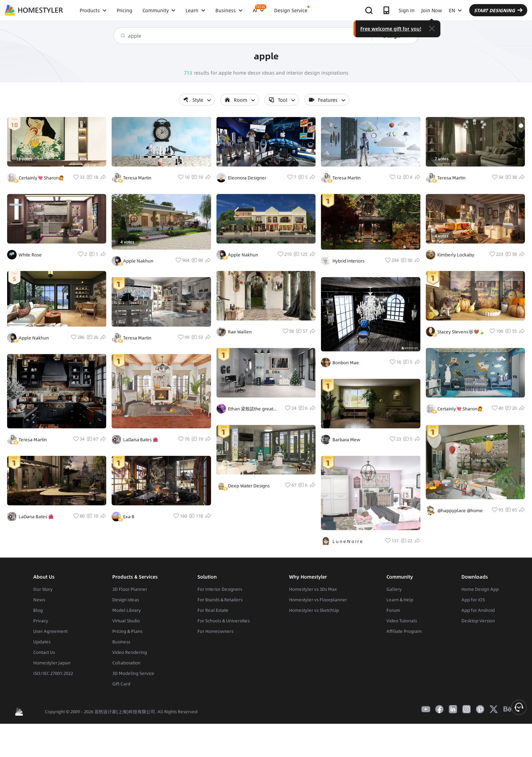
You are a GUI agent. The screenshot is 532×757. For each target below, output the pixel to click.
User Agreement (50, 631)
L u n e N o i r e (348, 541)
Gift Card (121, 684)
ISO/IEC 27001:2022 (53, 673)
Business (121, 642)
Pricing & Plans (127, 631)
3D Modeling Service (133, 673)
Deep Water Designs (249, 486)
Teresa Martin (33, 440)
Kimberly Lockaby (456, 255)
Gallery (394, 589)
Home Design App (480, 589)
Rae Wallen (240, 332)
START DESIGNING (498, 10)
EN (455, 10)
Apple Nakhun (34, 338)
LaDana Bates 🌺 (36, 517)
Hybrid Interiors (348, 261)
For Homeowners (215, 631)
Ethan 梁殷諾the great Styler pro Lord (251, 409)
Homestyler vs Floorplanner (318, 600)
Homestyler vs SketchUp (314, 610)
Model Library (127, 610)
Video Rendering (130, 652)
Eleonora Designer (247, 178)
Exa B (129, 517)
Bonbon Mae (346, 363)
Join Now (432, 10)
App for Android (478, 610)
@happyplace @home (460, 510)
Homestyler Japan (52, 663)
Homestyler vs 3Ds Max (313, 589)
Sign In (407, 10)
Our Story (43, 589)
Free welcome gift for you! (391, 28)
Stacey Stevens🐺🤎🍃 (461, 332)
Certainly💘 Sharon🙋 (41, 178)
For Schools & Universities (224, 621)
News (39, 600)
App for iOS (473, 600)
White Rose (30, 255)
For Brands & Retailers (220, 600)
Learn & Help (400, 600)
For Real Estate (213, 610)
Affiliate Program (404, 631)
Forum (393, 610)
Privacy (41, 621)
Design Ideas (126, 600)
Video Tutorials (402, 621)
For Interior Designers (220, 589)
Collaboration (126, 663)
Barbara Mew (346, 440)
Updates (42, 642)
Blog (38, 610)
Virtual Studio (126, 621)
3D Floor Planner (130, 589)
